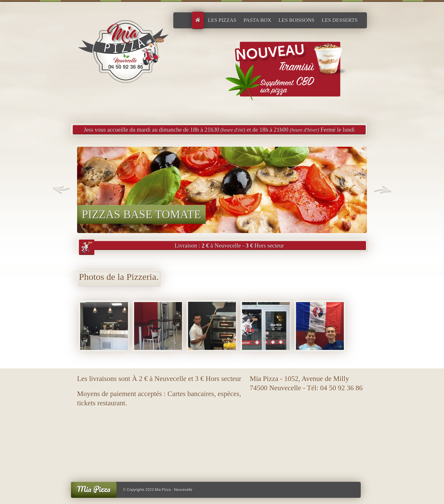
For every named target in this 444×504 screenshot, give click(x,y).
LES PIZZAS (222, 20)
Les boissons (296, 20)
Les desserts (340, 20)
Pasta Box (257, 20)
